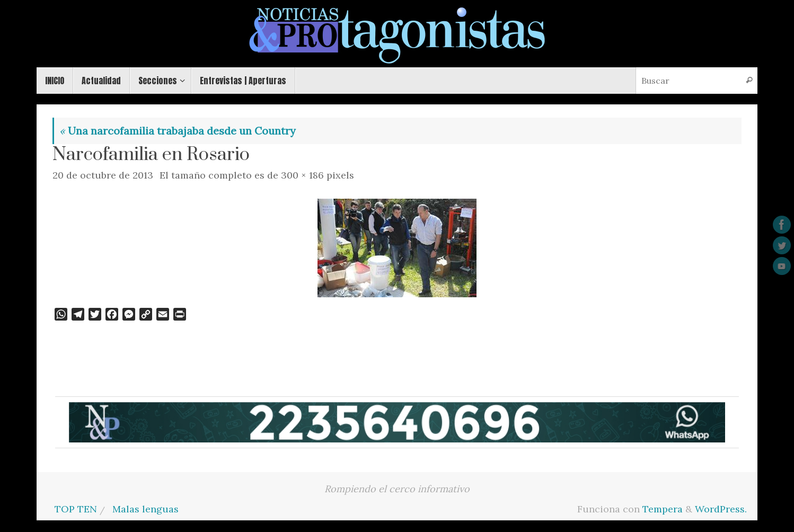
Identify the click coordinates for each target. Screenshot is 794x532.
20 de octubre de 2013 (103, 175)
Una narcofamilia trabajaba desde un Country (178, 131)
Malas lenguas (145, 509)
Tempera (663, 509)
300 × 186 (302, 175)
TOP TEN (76, 509)
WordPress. (721, 509)
